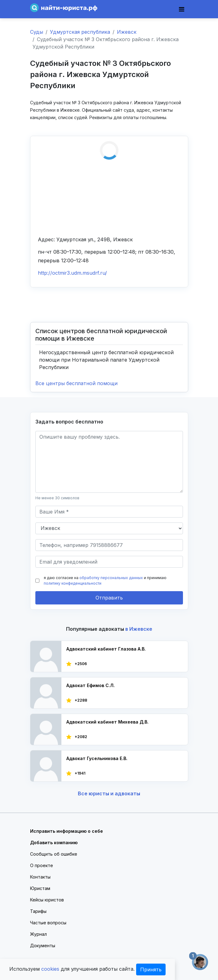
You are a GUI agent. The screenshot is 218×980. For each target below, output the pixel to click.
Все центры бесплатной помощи (76, 383)
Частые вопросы (48, 923)
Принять (151, 969)
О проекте (42, 865)
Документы (43, 946)
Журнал (38, 934)
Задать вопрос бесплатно (69, 422)
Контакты (40, 877)
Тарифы (38, 911)
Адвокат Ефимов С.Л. (91, 685)
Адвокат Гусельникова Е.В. (97, 758)
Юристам (40, 888)
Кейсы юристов (47, 900)
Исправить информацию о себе (67, 831)
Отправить (109, 598)
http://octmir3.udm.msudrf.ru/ (72, 273)
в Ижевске (139, 629)
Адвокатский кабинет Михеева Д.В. (107, 722)
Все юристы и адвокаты (109, 793)
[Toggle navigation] (182, 9)
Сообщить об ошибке (54, 854)
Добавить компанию (54, 842)
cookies (50, 969)
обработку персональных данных (111, 578)
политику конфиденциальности (73, 583)
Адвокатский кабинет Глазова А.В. (106, 649)
